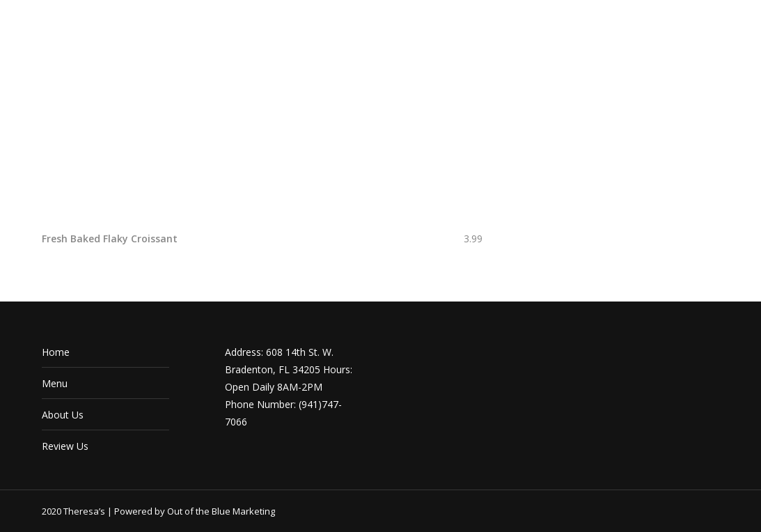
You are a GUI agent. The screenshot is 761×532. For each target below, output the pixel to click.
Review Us (65, 446)
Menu (55, 383)
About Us (63, 415)
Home (56, 352)
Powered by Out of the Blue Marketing (195, 511)
